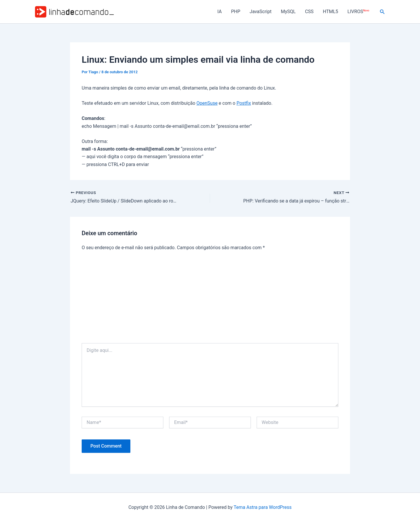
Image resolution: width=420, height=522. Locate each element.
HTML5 (330, 12)
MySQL (288, 12)
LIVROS (358, 12)
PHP (236, 12)
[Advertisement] (210, 299)
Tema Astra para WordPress (263, 507)
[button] (382, 12)
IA (219, 12)
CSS (309, 12)
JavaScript (261, 12)
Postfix (244, 103)
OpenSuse (207, 103)
